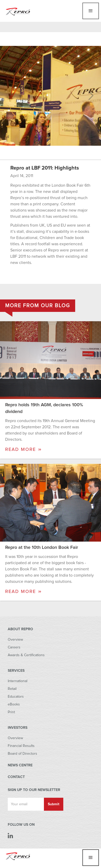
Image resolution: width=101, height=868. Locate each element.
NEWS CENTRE (20, 765)
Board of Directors (22, 754)
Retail (12, 689)
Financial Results (21, 746)
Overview (15, 640)
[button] (91, 11)
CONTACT (16, 777)
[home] (18, 10)
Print (11, 712)
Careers (14, 647)
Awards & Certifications (26, 655)
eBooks (14, 704)
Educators (16, 697)
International (18, 681)
